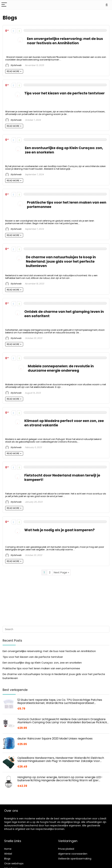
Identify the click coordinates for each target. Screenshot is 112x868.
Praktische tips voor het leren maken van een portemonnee (67, 205)
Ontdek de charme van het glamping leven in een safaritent (64, 314)
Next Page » (61, 572)
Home (8, 849)
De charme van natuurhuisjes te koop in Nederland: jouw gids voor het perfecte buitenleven (61, 261)
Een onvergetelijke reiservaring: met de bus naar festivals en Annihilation (65, 41)
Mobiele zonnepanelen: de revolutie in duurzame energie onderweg (61, 368)
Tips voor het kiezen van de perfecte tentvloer (65, 93)
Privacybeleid (66, 849)
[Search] (107, 5)
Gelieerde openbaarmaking (75, 859)
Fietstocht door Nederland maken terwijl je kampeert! (62, 478)
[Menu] (4, 5)
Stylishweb (13, 65)
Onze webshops (14, 863)
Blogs (7, 859)
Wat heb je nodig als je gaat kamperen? (59, 530)
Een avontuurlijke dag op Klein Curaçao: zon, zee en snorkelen (64, 150)
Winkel (8, 854)
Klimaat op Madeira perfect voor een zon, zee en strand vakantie (64, 423)
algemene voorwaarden (73, 854)
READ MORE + (14, 71)
